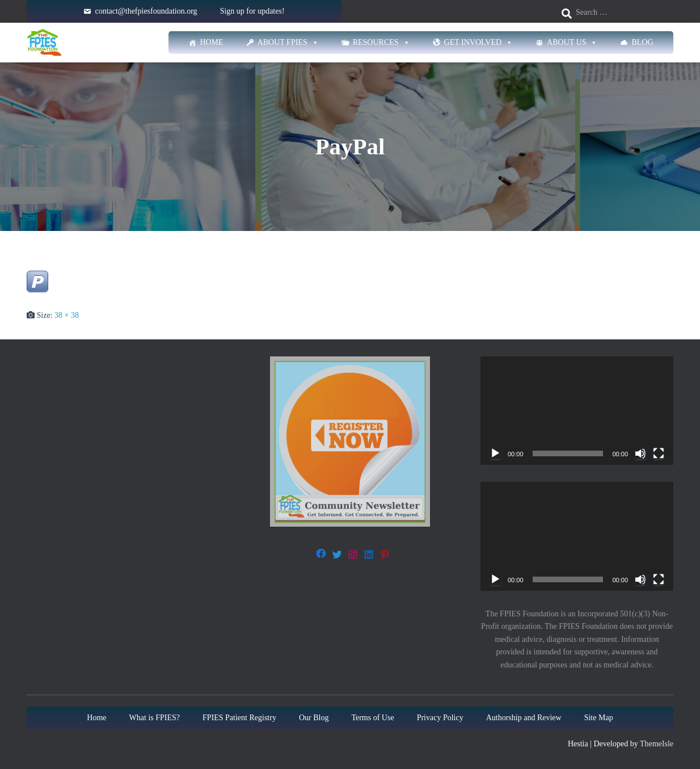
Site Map (599, 718)
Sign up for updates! (252, 11)
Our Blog (314, 718)
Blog (642, 42)
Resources (381, 43)
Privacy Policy (440, 718)
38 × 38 (67, 315)
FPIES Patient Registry (239, 718)
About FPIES (288, 43)
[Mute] (640, 453)
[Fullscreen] (659, 453)
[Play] (495, 453)
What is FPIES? (155, 718)
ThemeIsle (657, 744)
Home (211, 42)
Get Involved (479, 43)
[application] (577, 411)
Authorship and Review (524, 718)
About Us (572, 43)
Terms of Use (372, 718)
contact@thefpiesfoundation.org (146, 11)
